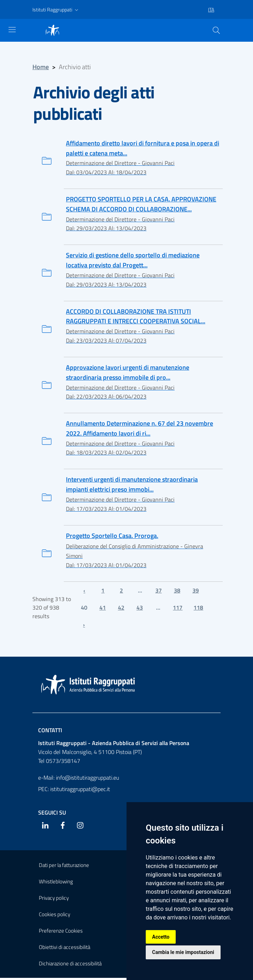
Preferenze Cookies (61, 933)
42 (121, 609)
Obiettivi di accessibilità (64, 949)
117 (178, 609)
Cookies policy (55, 916)
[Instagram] (80, 827)
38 (177, 592)
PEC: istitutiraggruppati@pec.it (74, 791)
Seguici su (52, 814)
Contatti (50, 732)
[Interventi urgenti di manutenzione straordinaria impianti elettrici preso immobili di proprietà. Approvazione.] (127, 499)
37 (159, 592)
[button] (56, 10)
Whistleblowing (56, 884)
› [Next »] (84, 626)
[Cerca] (216, 30)
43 (140, 609)
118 (198, 609)
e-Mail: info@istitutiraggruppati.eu (79, 779)
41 (103, 609)
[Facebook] (63, 827)
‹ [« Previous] (84, 592)
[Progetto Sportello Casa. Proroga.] (127, 555)
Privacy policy (54, 900)
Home (41, 67)
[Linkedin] (45, 827)
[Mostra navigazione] (12, 30)
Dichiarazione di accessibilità (70, 966)
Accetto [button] (161, 937)
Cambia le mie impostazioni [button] (183, 952)
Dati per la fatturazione (64, 867)
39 (196, 592)
